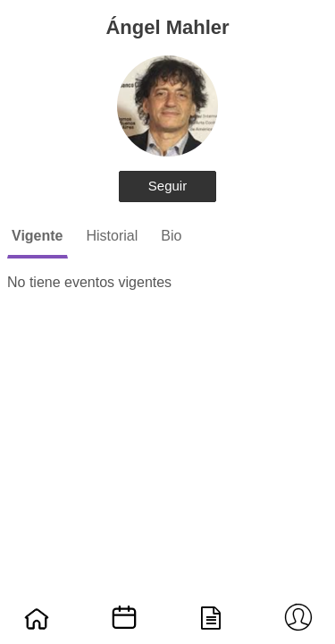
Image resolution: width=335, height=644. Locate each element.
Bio (171, 236)
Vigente (38, 236)
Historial (113, 236)
